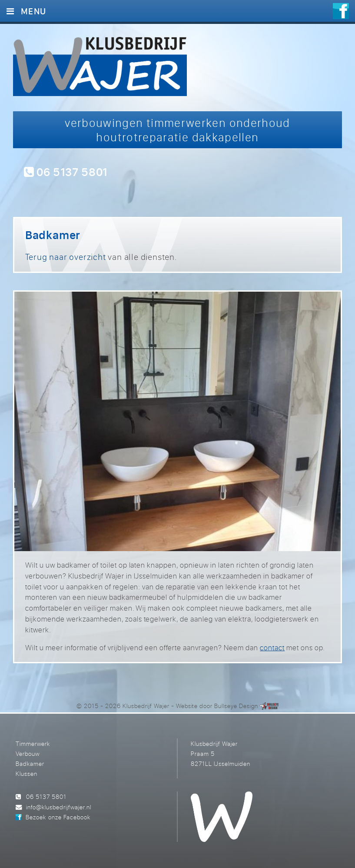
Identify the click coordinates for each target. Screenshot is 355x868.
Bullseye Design (236, 706)
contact (272, 648)
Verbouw (28, 753)
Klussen (27, 773)
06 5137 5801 (66, 171)
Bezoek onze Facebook (58, 817)
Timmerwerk (33, 743)
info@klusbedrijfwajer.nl (59, 807)
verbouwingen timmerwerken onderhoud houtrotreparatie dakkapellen (177, 130)
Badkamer (30, 763)
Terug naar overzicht (66, 257)
